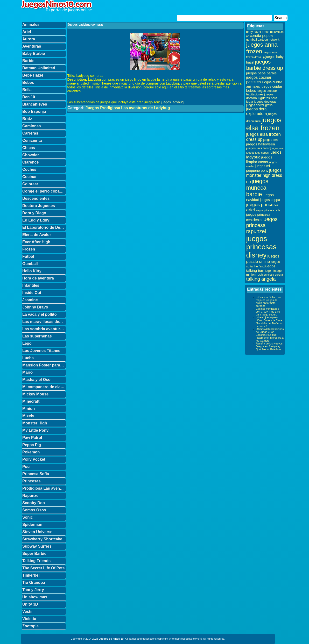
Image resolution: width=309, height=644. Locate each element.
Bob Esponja (34, 111)
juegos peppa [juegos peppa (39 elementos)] (270, 200)
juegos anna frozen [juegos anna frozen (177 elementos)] (262, 48)
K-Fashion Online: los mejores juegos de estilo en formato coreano (269, 301)
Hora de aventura (38, 278)
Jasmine (30, 300)
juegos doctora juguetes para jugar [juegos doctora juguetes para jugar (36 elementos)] (262, 98)
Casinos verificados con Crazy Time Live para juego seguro (268, 312)
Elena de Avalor (37, 235)
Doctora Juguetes (39, 206)
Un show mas (35, 597)
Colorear (30, 184)
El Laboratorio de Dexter (44, 227)
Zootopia (31, 626)
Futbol (28, 256)
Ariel (27, 32)
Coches (29, 169)
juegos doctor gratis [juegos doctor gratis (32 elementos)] (259, 105)
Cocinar (30, 177)
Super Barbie (35, 554)
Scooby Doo (34, 503)
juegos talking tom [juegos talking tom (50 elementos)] (261, 268)
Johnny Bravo (35, 307)
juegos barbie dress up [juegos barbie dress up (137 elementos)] (265, 65)
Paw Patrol (32, 438)
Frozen (29, 249)
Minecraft (31, 401)
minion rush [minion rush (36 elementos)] (255, 275)
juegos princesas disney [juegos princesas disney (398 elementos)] (261, 247)
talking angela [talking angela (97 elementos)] (261, 279)
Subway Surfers (37, 546)
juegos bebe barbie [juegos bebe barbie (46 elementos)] (261, 73)
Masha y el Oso (37, 380)
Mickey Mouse (35, 394)
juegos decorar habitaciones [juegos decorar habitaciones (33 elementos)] (262, 93)
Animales (31, 25)
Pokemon (31, 452)
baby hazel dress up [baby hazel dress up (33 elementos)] (260, 32)
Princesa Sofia (36, 474)
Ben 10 (29, 97)
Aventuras (32, 46)
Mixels (28, 416)
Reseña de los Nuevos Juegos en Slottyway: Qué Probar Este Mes (269, 346)
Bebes (28, 82)
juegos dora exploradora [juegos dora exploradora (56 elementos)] (257, 111)
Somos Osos (34, 510)
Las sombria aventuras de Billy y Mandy (44, 329)
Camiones (32, 126)
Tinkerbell (32, 575)
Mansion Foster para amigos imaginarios (44, 365)
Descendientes (36, 198)
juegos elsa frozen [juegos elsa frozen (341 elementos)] (264, 124)
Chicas (29, 148)
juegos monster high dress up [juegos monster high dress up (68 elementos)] (264, 176)
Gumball (30, 264)
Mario (28, 372)
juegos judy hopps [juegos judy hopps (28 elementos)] (257, 153)
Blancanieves (35, 104)
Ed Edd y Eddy (36, 220)
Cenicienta (32, 140)
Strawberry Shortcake (42, 539)
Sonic (28, 517)
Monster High (35, 423)
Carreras (30, 133)
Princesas (32, 481)
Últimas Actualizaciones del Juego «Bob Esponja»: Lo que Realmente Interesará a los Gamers (270, 335)
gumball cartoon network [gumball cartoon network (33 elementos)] (263, 40)
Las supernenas (37, 336)
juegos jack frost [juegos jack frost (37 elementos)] (258, 148)
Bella (27, 90)
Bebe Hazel (33, 75)
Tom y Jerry (33, 590)
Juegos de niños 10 (111, 639)
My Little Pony (35, 430)
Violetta (29, 619)
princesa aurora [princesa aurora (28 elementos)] (273, 275)
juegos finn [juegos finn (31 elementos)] (270, 140)
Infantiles (31, 285)
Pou (26, 467)
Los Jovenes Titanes (41, 351)
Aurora (29, 39)
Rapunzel (31, 496)
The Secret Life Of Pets (44, 568)
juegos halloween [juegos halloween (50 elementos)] (261, 144)
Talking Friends (37, 561)
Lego (27, 343)
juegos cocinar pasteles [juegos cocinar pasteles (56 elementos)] (259, 80)
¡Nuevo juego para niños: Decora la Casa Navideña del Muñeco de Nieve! (269, 322)
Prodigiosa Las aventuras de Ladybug (44, 488)
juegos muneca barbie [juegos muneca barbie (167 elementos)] (257, 188)
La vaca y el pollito (40, 314)
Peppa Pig (32, 445)
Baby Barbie (34, 54)
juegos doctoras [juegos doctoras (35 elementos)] (265, 102)
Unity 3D (30, 604)
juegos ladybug (172, 102)
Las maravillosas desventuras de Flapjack (44, 322)
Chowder (31, 155)
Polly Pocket (34, 459)
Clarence (31, 162)
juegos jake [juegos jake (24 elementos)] (277, 148)
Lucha (28, 358)
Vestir (28, 612)
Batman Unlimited (39, 68)
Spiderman (32, 525)
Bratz (27, 119)
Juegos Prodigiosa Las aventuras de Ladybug (128, 108)
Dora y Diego (34, 213)
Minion (29, 409)
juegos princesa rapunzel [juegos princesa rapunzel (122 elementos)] (262, 225)
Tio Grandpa (34, 583)
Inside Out (32, 293)
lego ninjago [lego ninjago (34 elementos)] (273, 271)
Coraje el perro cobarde (44, 191)
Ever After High (36, 242)
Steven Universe (38, 532)
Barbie (28, 61)
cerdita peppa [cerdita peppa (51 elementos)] (261, 36)
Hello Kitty (32, 271)
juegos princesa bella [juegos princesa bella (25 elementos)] (268, 210)
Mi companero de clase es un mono (44, 387)
